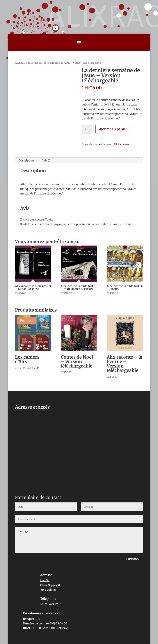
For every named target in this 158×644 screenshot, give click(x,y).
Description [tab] (26, 160)
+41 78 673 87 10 (51, 604)
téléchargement (122, 144)
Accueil (19, 63)
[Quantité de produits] (87, 130)
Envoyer (132, 559)
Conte (29, 63)
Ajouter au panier (113, 129)
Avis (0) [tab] (47, 160)
